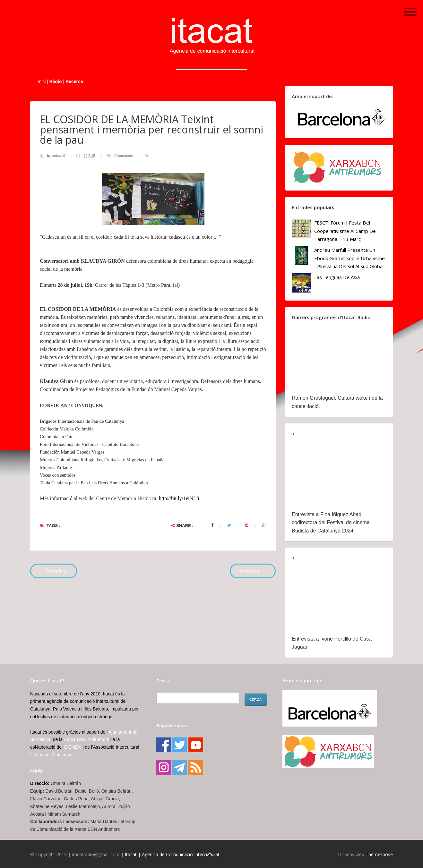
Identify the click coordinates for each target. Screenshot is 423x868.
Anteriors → (253, 571)
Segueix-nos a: (172, 726)
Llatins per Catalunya (51, 755)
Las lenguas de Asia (337, 277)
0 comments (124, 156)
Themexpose (379, 854)
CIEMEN (73, 747)
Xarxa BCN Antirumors (86, 739)
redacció (59, 156)
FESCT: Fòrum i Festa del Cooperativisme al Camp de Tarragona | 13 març (345, 231)
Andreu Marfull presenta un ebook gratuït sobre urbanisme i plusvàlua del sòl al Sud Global (350, 258)
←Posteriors (54, 571)
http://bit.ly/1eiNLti (179, 498)
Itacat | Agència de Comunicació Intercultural (172, 854)
